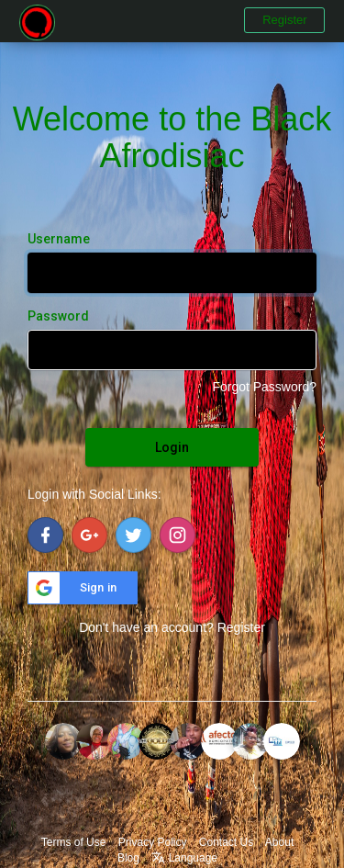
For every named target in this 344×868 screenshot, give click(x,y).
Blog (128, 858)
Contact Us (226, 842)
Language (184, 858)
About (279, 842)
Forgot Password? (264, 387)
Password (58, 316)
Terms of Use (74, 842)
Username (59, 239)
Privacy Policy (153, 842)
